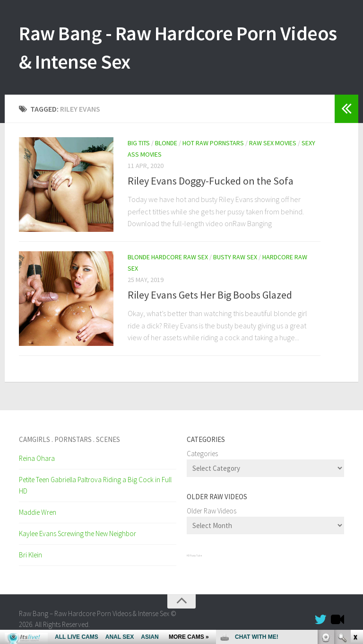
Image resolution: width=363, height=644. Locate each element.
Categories (202, 454)
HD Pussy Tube (194, 556)
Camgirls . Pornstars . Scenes (69, 439)
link (355, 496)
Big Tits (139, 143)
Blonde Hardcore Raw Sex (168, 257)
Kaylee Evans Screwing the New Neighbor (78, 534)
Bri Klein (30, 555)
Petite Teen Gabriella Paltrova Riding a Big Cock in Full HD (95, 485)
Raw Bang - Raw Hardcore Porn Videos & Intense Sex (178, 47)
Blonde (166, 143)
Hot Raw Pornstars (213, 143)
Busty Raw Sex (235, 257)
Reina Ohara (37, 458)
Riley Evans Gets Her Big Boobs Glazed (210, 295)
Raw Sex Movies (273, 143)
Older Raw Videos (212, 511)
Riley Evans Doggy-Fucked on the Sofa (211, 181)
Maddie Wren (38, 512)
